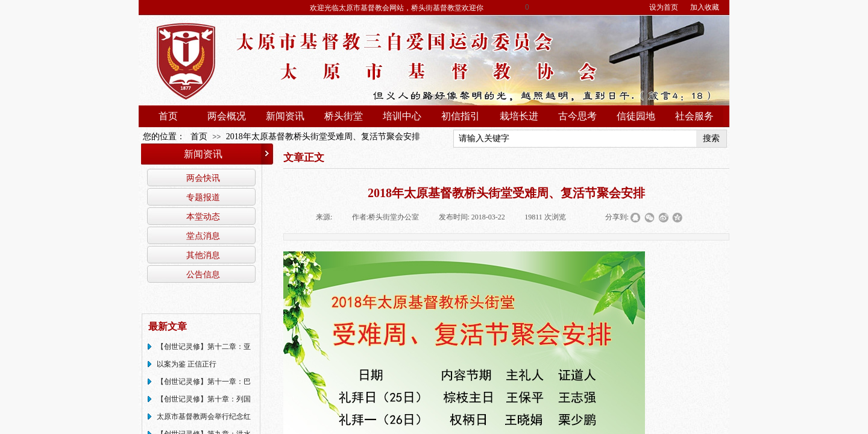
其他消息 (203, 255)
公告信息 (203, 274)
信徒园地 (636, 116)
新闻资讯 (285, 116)
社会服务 (694, 116)
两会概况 (227, 116)
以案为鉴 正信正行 (187, 364)
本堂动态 (203, 216)
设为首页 (664, 7)
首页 (168, 116)
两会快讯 (203, 178)
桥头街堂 (344, 116)
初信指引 (461, 116)
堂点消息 (203, 236)
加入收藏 (705, 7)
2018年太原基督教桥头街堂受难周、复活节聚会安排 (323, 137)
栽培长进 (519, 116)
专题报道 (203, 197)
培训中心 (402, 116)
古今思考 (577, 116)
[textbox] (575, 139)
